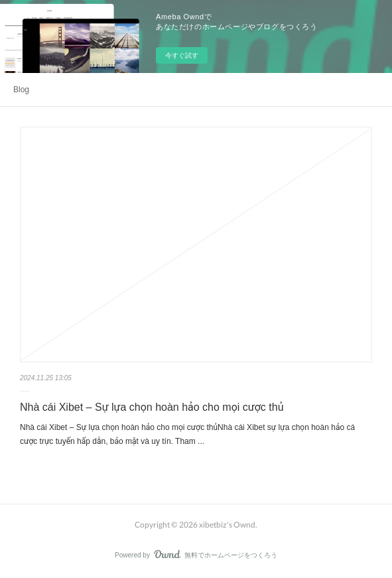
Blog (21, 90)
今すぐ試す (182, 55)
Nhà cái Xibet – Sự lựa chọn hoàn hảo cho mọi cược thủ (152, 407)
